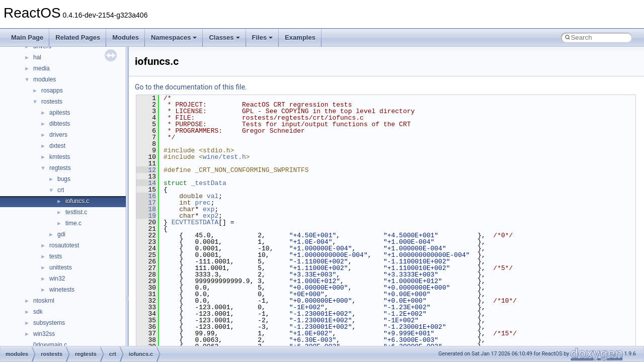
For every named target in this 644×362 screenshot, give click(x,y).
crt (61, 190)
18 (146, 209)
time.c (73, 223)
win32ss (44, 334)
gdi (61, 234)
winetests (62, 290)
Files (263, 37)
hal (37, 57)
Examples (300, 37)
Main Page (27, 37)
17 (146, 203)
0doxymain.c (50, 345)
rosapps (52, 90)
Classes (224, 37)
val (213, 196)
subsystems (49, 323)
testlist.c (76, 212)
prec (203, 203)
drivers (58, 135)
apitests (60, 113)
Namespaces (174, 37)
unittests (61, 267)
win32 (57, 279)
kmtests (60, 157)
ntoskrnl (44, 301)
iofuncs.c (77, 201)
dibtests (60, 124)
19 (146, 216)
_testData (209, 183)
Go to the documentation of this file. (191, 87)
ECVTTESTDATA (195, 222)
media (42, 68)
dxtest (57, 146)
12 (146, 170)
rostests (52, 102)
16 (146, 196)
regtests (60, 168)
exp (209, 209)
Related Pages (78, 37)
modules (45, 79)
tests (56, 256)
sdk (38, 312)
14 (146, 183)
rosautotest (64, 245)
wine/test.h (224, 157)
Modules (126, 37)
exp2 (211, 216)
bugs (64, 179)
